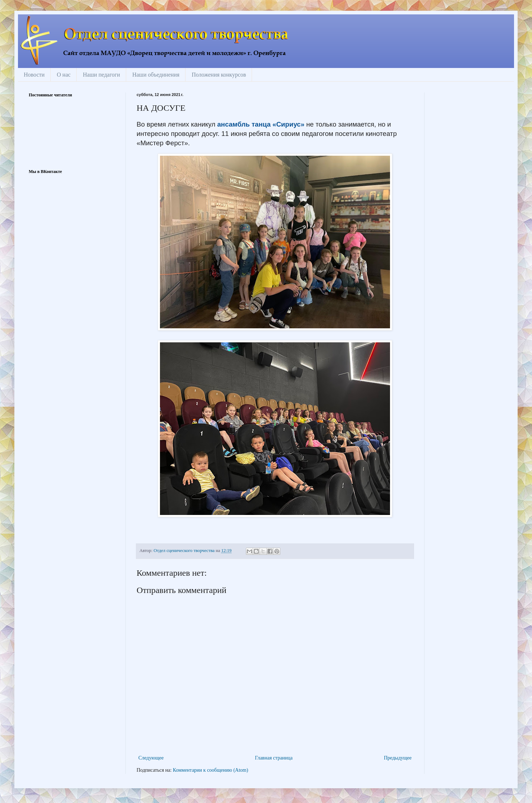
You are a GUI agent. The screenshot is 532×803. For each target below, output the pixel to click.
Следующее (151, 758)
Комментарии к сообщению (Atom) (211, 770)
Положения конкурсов (219, 75)
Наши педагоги (101, 75)
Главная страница (274, 758)
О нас (64, 75)
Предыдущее (398, 758)
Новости (34, 75)
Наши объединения (156, 75)
